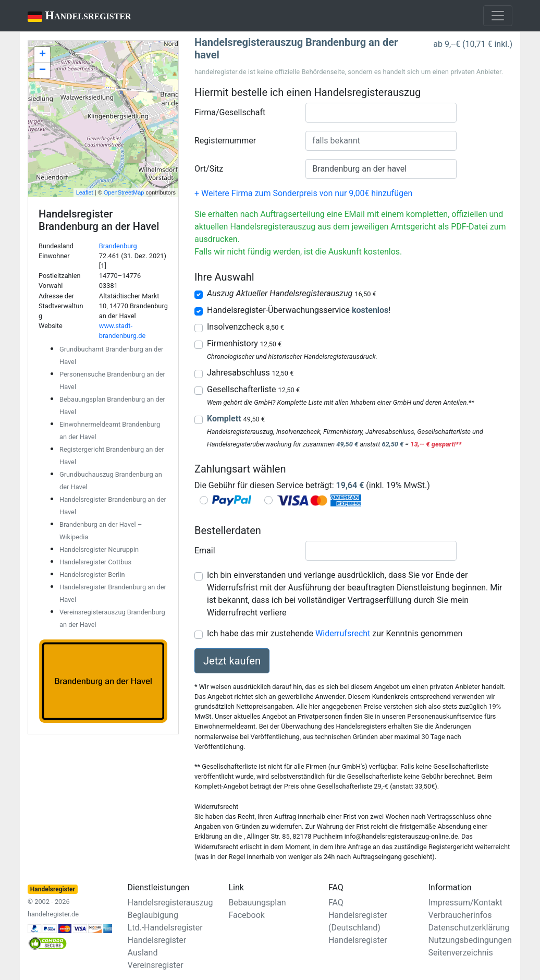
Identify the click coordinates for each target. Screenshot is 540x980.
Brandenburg (118, 246)
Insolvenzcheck (246, 327)
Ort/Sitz (209, 169)
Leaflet (85, 192)
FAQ (336, 903)
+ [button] (42, 55)
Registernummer (225, 141)
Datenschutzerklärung (469, 928)
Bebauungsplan (257, 903)
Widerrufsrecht (343, 633)
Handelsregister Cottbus (95, 562)
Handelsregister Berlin (92, 574)
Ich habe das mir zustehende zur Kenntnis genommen (335, 633)
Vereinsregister (156, 965)
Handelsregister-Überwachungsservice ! (299, 310)
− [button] (42, 70)
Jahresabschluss (250, 373)
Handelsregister (72, 16)
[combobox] (381, 113)
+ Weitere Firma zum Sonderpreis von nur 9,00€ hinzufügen (303, 193)
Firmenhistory (244, 343)
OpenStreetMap (124, 192)
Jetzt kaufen (232, 661)
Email (205, 551)
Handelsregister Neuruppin (99, 549)
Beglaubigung (153, 915)
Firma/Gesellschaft (230, 112)
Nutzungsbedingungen (470, 940)
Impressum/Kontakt (465, 903)
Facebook (246, 915)
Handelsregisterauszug (170, 903)
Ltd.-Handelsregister (165, 928)
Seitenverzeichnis (460, 953)
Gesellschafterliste (253, 389)
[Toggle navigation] (498, 16)
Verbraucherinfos (460, 915)
